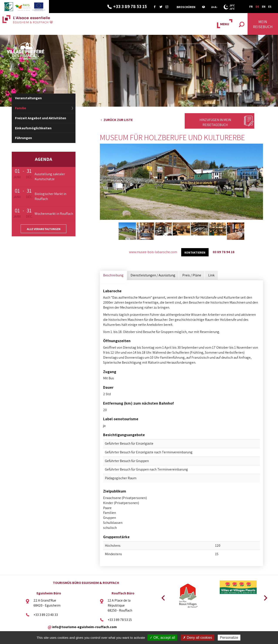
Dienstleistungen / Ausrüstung (153, 275)
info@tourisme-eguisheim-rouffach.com (85, 627)
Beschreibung (113, 275)
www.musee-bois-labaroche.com (153, 252)
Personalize (229, 638)
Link (211, 275)
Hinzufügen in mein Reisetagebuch (215, 122)
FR (251, 7)
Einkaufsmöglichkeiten (33, 128)
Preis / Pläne (192, 275)
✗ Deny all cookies (198, 638)
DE (257, 7)
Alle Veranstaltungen (44, 229)
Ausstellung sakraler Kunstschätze (50, 177)
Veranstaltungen (28, 98)
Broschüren (186, 7)
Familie (21, 108)
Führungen (23, 138)
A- (216, 7)
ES (270, 7)
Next (264, 597)
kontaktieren (195, 252)
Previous (162, 597)
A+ (213, 7)
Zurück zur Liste (118, 120)
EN (264, 7)
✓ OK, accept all (162, 638)
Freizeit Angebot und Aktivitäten (41, 118)
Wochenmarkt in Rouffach (54, 214)
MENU (225, 24)
